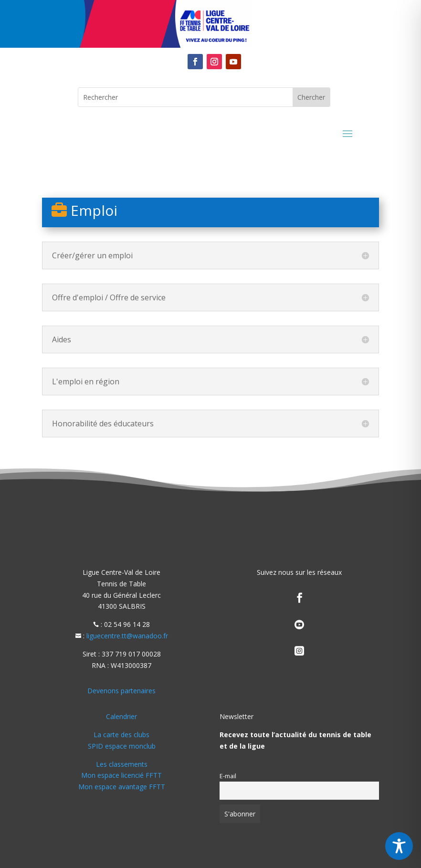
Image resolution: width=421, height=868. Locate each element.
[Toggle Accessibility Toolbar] (399, 846)
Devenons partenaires (121, 691)
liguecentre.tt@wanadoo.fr (127, 636)
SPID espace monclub (122, 746)
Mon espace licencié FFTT (121, 775)
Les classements (122, 764)
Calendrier (121, 716)
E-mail (228, 776)
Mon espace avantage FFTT (122, 787)
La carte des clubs (121, 735)
